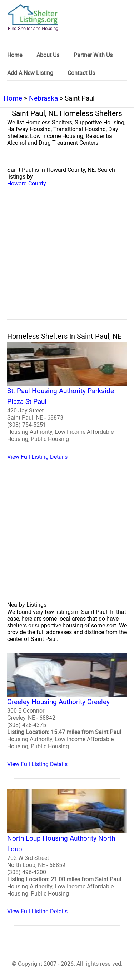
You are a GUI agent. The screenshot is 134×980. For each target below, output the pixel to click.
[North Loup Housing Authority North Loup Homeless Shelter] (67, 852)
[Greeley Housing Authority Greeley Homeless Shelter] (67, 710)
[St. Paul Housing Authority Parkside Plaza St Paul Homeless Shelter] (67, 401)
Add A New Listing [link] (30, 73)
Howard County (27, 183)
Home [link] (15, 55)
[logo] (33, 18)
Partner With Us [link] (93, 55)
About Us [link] (48, 55)
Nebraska (43, 98)
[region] (67, 265)
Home (13, 98)
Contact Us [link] (81, 73)
